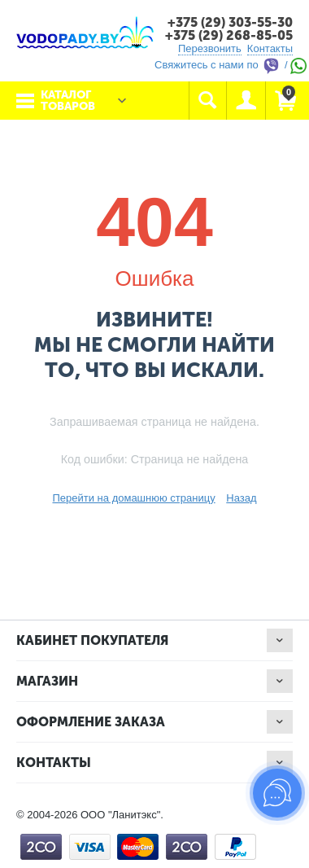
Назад (241, 498)
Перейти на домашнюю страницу (133, 498)
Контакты (270, 48)
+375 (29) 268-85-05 (229, 35)
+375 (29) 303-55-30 (230, 22)
